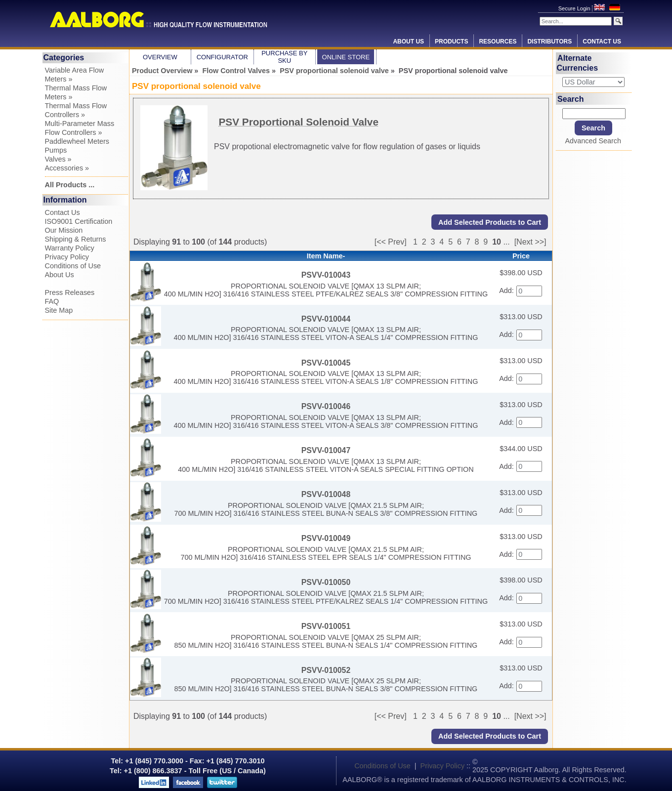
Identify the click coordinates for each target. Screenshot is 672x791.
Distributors (549, 42)
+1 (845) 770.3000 (153, 761)
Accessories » (67, 168)
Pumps (56, 150)
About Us (408, 42)
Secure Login (575, 8)
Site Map (59, 310)
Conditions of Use (73, 266)
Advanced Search (593, 141)
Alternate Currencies (578, 63)
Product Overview (162, 71)
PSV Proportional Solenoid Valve (298, 122)
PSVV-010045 (326, 363)
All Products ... (70, 185)
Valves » (58, 159)
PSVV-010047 (326, 450)
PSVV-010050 (326, 582)
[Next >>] (530, 242)
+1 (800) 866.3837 (153, 771)
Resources (498, 42)
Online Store (346, 57)
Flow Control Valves (236, 71)
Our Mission (64, 230)
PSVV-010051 (326, 626)
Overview (160, 57)
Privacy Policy (67, 257)
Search (570, 99)
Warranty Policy (70, 248)
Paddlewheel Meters (77, 141)
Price (521, 256)
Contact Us (602, 42)
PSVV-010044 (326, 319)
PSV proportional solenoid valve (334, 71)
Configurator (222, 57)
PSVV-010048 (326, 494)
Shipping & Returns (76, 239)
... (506, 242)
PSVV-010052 (326, 670)
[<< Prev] (391, 242)
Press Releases (70, 292)
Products (451, 42)
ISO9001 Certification (79, 221)
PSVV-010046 (326, 406)
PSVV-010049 (326, 538)
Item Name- (326, 256)
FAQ (52, 301)
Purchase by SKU (284, 57)
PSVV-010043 (326, 275)
